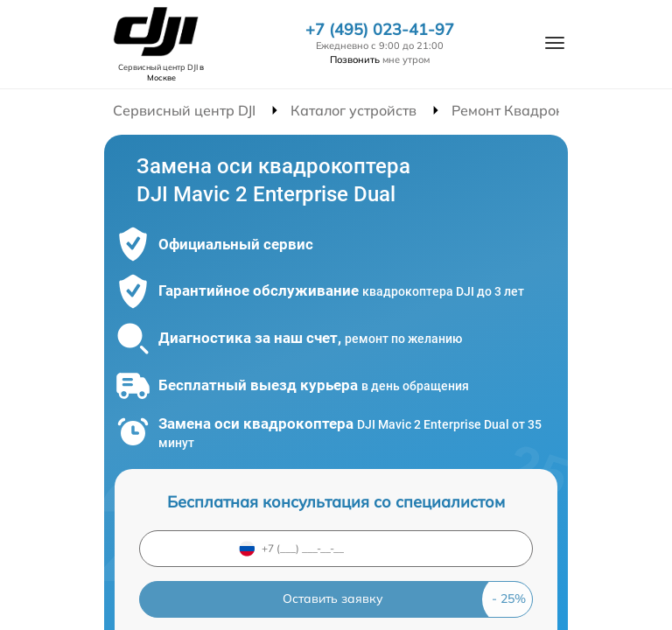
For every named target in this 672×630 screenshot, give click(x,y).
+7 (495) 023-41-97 (380, 30)
